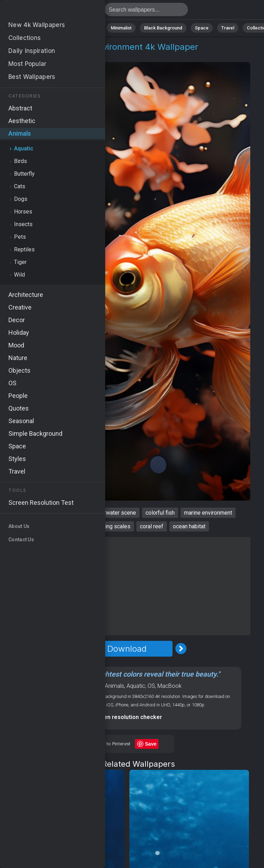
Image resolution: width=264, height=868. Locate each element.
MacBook (170, 686)
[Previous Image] (73, 649)
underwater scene (114, 513)
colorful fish (160, 513)
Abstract (60, 28)
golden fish (33, 513)
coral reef (152, 526)
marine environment (208, 513)
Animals (90, 28)
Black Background (163, 28)
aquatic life (69, 513)
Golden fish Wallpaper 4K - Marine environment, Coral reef (42, 11)
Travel (228, 28)
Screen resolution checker (127, 717)
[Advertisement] (127, 586)
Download (127, 649)
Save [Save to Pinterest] (151, 744)
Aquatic (57, 55)
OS (151, 686)
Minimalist (121, 28)
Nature (31, 28)
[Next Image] (181, 649)
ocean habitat (189, 526)
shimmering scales (107, 526)
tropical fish (60, 526)
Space (202, 28)
